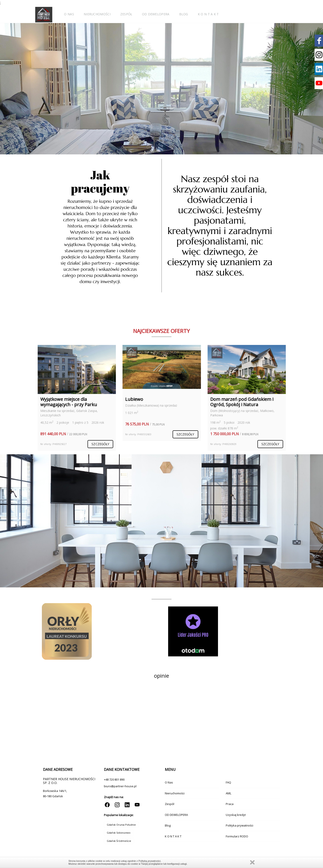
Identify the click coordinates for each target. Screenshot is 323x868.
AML (229, 793)
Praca (230, 804)
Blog (184, 14)
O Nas (69, 14)
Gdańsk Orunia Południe (121, 825)
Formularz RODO (237, 836)
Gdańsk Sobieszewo (119, 833)
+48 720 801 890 (114, 779)
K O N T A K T (208, 14)
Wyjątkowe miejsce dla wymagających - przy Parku (69, 402)
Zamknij (252, 862)
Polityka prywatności (239, 825)
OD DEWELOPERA (156, 14)
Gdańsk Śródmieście (119, 841)
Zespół (126, 14)
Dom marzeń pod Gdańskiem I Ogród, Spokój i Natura (242, 402)
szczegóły (100, 444)
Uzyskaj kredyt (236, 815)
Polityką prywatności (150, 861)
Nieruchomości (97, 14)
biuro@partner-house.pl (120, 786)
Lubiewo (134, 399)
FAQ (228, 782)
